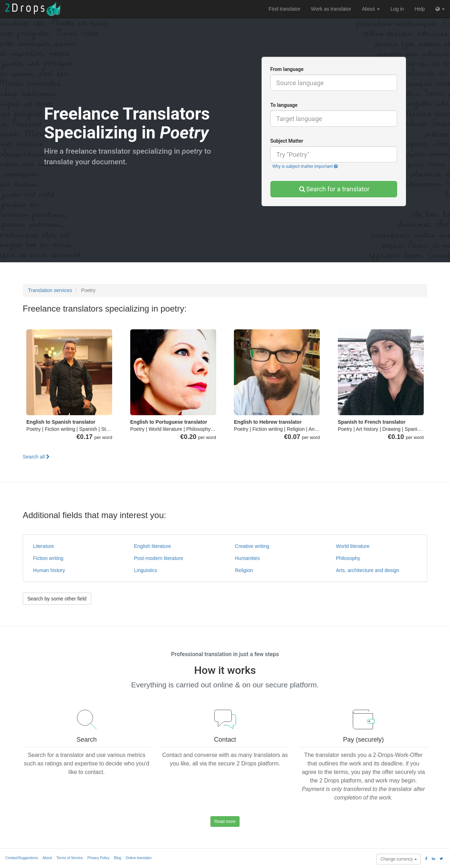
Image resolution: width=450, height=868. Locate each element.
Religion (244, 570)
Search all (36, 457)
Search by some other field (57, 599)
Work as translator (331, 9)
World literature (353, 546)
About (371, 9)
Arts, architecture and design (368, 570)
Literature (43, 546)
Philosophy (348, 558)
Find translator (284, 9)
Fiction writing (48, 558)
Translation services (50, 290)
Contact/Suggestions (22, 858)
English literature (153, 546)
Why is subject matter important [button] (305, 166)
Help (420, 9)
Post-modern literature (159, 558)
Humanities (247, 558)
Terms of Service (70, 858)
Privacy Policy (98, 858)
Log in (397, 9)
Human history (49, 570)
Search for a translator (334, 189)
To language (284, 105)
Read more (225, 822)
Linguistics (146, 570)
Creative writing (252, 546)
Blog (117, 858)
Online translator (139, 858)
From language (287, 69)
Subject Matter (287, 141)
